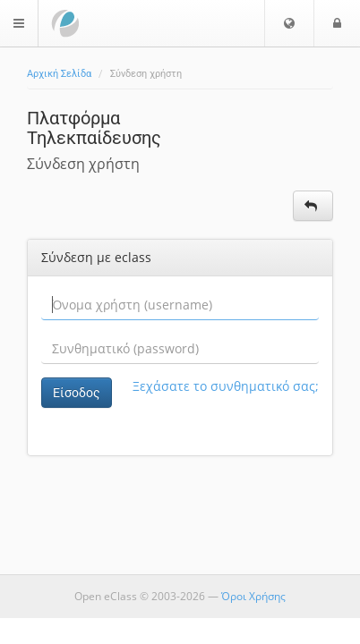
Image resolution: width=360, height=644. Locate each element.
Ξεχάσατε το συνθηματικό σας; (226, 386)
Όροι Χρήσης (253, 596)
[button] (289, 23)
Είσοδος (77, 393)
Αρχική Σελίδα (59, 74)
